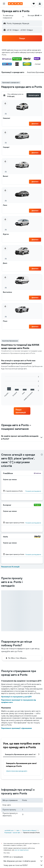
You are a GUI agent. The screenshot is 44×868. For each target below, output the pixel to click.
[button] (4, 4)
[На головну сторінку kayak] (15, 4)
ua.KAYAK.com (9, 830)
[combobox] (13, 17)
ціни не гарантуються (21, 850)
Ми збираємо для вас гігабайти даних (23, 861)
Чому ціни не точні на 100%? (23, 865)
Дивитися (35, 124)
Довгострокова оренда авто (17, 771)
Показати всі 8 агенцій (10, 567)
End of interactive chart (4, 399)
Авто (18, 830)
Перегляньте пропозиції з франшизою (16, 728)
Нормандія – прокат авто (12, 833)
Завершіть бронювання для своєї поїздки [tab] (22, 754)
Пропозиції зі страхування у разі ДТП (16, 697)
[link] (22, 411)
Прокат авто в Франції (29, 830)
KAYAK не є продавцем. (23, 857)
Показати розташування (33, 491)
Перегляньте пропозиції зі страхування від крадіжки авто (18, 701)
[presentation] (42, 455)
